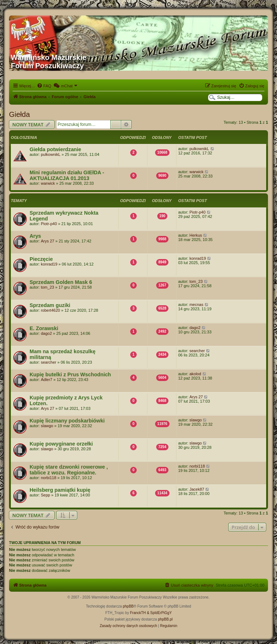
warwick (48, 183)
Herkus (196, 235)
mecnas (196, 305)
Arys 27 (47, 241)
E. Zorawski (44, 328)
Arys (35, 236)
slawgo (47, 426)
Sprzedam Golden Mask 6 (61, 282)
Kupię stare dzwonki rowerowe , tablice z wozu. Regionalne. (69, 470)
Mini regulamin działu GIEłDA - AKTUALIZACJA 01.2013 (67, 175)
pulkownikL (50, 154)
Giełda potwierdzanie (55, 149)
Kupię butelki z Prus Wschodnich (70, 374)
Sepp (45, 495)
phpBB (128, 606)
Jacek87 (197, 489)
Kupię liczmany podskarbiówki (67, 421)
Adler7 (47, 380)
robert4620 (50, 310)
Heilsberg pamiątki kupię (60, 490)
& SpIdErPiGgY (159, 613)
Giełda (19, 114)
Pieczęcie (41, 259)
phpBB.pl (165, 619)
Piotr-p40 (49, 224)
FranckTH (138, 613)
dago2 (46, 333)
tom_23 (47, 287)
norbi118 (49, 478)
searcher (49, 362)
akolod (195, 374)
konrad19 (49, 264)
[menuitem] (44, 86)
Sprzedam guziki (50, 305)
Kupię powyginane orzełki (61, 444)
